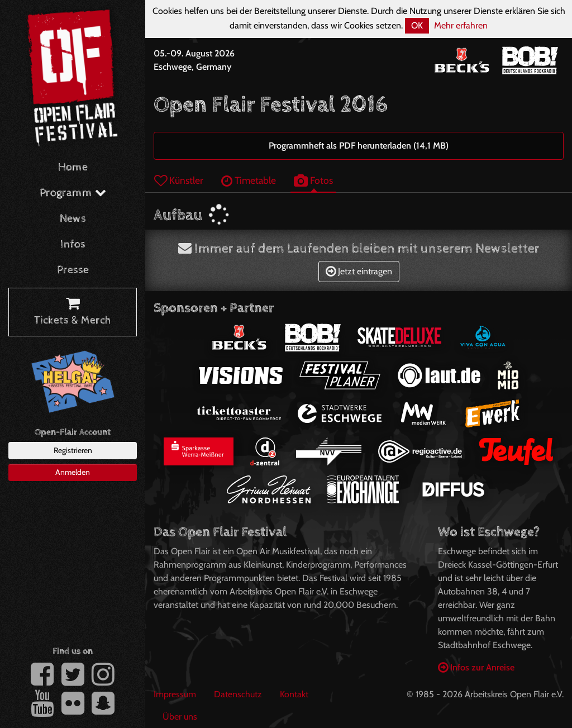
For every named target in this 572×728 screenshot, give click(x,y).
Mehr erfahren (461, 25)
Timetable (249, 180)
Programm (73, 193)
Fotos (313, 180)
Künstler (179, 180)
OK (417, 25)
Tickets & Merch (73, 312)
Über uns (180, 717)
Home (73, 167)
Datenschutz (238, 694)
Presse (73, 270)
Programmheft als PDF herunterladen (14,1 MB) (359, 146)
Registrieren (73, 450)
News (73, 219)
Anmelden (73, 472)
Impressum (175, 694)
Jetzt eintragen (359, 271)
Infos (73, 244)
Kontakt (294, 694)
